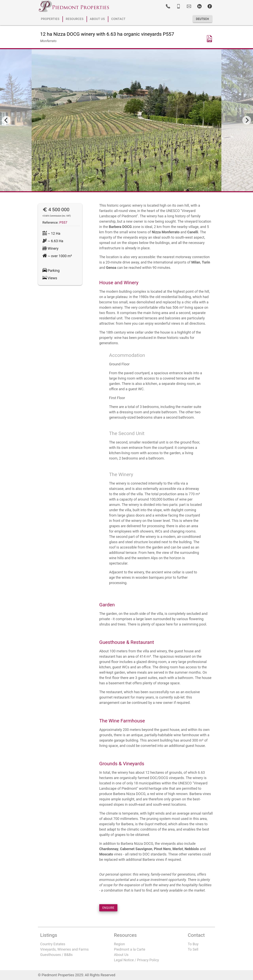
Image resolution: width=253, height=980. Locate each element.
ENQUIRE (108, 908)
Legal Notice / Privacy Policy (137, 960)
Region (119, 944)
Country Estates (53, 944)
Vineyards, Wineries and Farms (64, 949)
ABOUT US (97, 19)
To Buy (193, 944)
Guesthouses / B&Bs (56, 955)
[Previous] (6, 120)
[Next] (247, 120)
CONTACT (118, 19)
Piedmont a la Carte (130, 949)
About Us (121, 955)
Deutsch (202, 19)
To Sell (193, 949)
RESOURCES (75, 19)
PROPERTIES (50, 19)
